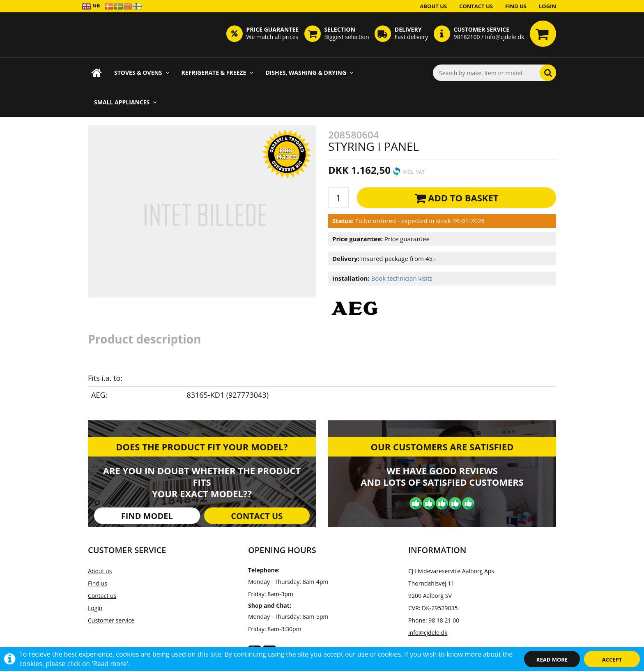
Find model (147, 516)
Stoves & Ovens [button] (142, 73)
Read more (552, 659)
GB (91, 6)
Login (547, 6)
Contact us (476, 6)
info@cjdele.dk (428, 633)
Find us (516, 6)
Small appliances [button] (125, 102)
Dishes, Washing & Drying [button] (309, 73)
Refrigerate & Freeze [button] (217, 73)
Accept (612, 659)
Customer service (111, 620)
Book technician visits (402, 278)
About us (433, 6)
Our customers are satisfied (442, 447)
